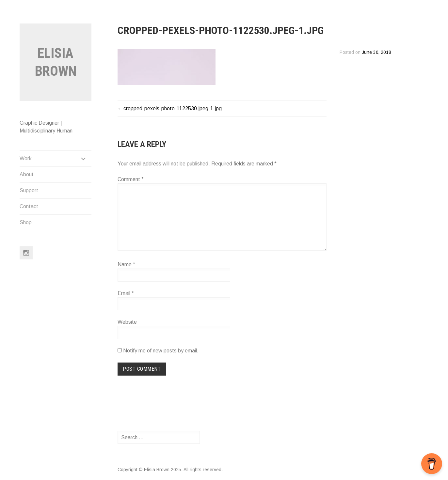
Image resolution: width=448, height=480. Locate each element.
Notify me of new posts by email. (161, 351)
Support (29, 190)
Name (126, 264)
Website (127, 322)
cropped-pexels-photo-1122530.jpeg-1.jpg (173, 108)
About (27, 174)
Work (26, 158)
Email (126, 293)
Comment (131, 179)
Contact (29, 206)
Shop (26, 222)
